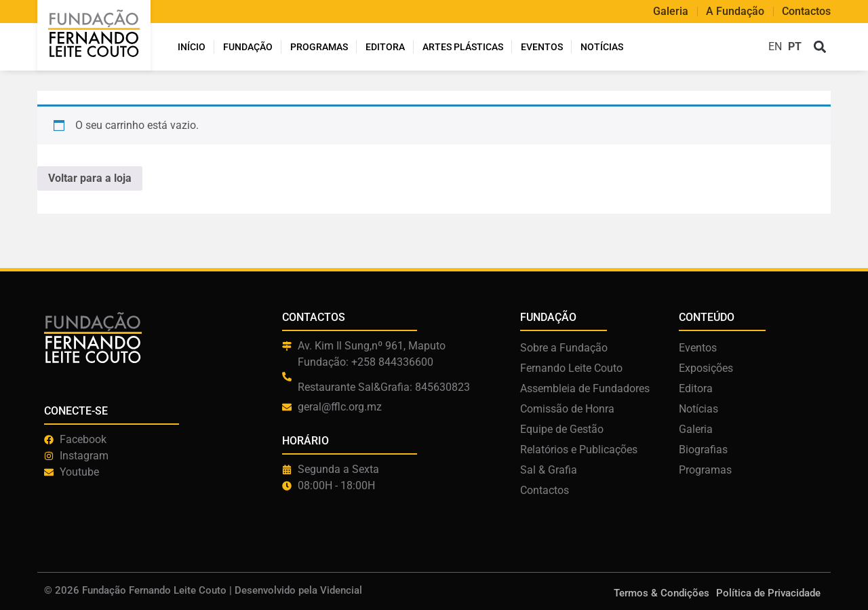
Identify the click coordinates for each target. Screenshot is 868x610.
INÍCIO (192, 47)
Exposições (706, 368)
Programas (319, 47)
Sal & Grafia (549, 470)
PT (795, 46)
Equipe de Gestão (562, 429)
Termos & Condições (662, 593)
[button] (820, 47)
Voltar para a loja (90, 178)
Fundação (248, 47)
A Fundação (735, 12)
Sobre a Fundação (564, 348)
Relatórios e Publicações (579, 450)
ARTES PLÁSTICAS (463, 47)
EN (775, 46)
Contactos (806, 12)
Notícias (602, 47)
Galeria (671, 12)
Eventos (542, 47)
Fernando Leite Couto (571, 368)
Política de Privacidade (768, 593)
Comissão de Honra (567, 409)
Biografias (703, 450)
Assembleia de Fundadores (585, 388)
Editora (385, 47)
